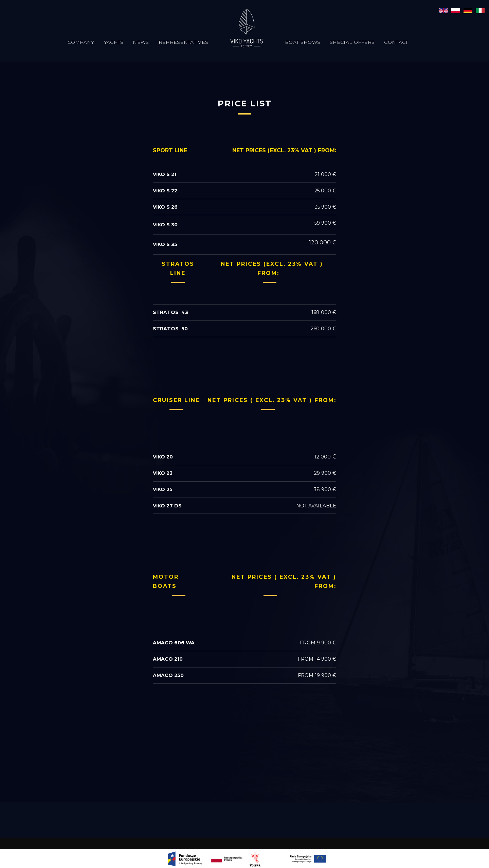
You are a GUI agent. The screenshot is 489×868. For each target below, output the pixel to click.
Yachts (114, 42)
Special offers (352, 42)
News (141, 42)
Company (81, 42)
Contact (396, 42)
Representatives (184, 42)
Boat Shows (303, 42)
